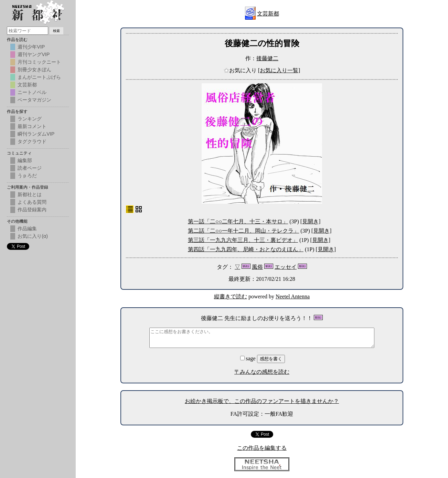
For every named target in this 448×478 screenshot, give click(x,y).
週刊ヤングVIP (34, 54)
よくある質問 (32, 202)
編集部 (25, 160)
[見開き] (311, 221)
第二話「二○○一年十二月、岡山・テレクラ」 (243, 231)
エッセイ (286, 267)
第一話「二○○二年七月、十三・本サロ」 (238, 221)
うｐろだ (27, 176)
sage (248, 358)
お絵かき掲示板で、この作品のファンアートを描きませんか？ (262, 401)
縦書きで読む (231, 296)
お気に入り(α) (33, 236)
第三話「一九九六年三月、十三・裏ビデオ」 (243, 240)
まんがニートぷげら (39, 77)
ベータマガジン (34, 100)
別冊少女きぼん (34, 70)
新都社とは (30, 194)
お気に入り (241, 70)
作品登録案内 (32, 210)
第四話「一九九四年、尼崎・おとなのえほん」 (246, 249)
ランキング (30, 119)
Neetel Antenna (293, 296)
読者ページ (30, 168)
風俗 (257, 267)
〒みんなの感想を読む (262, 372)
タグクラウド (32, 141)
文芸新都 (268, 14)
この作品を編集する (262, 448)
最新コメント (32, 126)
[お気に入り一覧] (279, 70)
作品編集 (27, 229)
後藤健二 (267, 58)
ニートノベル (32, 92)
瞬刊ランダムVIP (36, 134)
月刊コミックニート (39, 62)
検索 (56, 31)
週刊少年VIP (31, 47)
